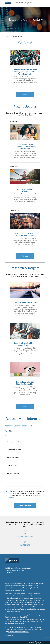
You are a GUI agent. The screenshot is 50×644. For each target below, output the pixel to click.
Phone (12, 431)
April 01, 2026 (14, 122)
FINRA (14, 570)
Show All (25, 95)
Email (11, 435)
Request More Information (25, 419)
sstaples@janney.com (25, 537)
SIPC (23, 570)
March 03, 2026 (15, 166)
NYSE (19, 570)
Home (7, 36)
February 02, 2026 (15, 211)
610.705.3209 (25, 545)
